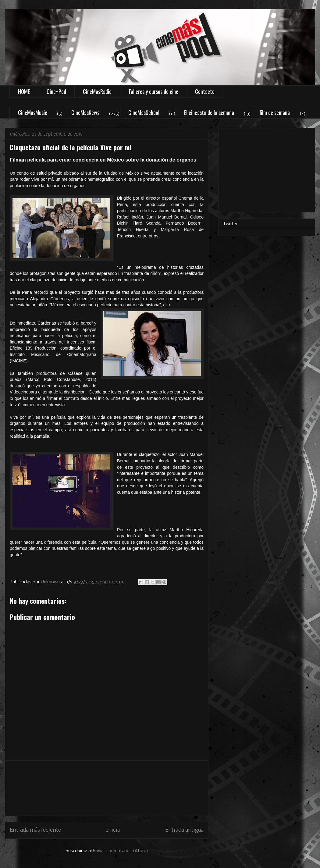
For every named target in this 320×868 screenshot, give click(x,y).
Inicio (113, 830)
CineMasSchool (144, 112)
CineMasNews (85, 112)
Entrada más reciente (35, 830)
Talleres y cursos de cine (153, 91)
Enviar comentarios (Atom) (121, 851)
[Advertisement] (107, 788)
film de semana (275, 112)
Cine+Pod (56, 91)
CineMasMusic (33, 112)
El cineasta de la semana (209, 112)
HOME (24, 91)
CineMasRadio (97, 91)
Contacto (205, 91)
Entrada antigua (184, 830)
